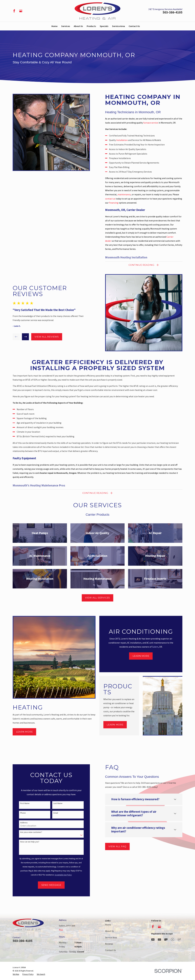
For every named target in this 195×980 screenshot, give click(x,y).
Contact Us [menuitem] (134, 26)
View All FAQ (113, 846)
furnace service (155, 123)
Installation (126, 140)
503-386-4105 (172, 12)
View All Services (97, 598)
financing (118, 203)
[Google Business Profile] (21, 11)
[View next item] (21, 337)
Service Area (111, 937)
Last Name (54, 803)
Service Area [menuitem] (118, 26)
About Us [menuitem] (78, 26)
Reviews (109, 944)
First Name (21, 803)
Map (61, 930)
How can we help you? (25, 842)
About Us (109, 931)
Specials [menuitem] (104, 26)
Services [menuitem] (66, 26)
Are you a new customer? (27, 832)
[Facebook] (14, 11)
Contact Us (110, 950)
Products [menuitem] (91, 26)
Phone (19, 813)
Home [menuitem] (54, 26)
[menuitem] (16, 974)
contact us (114, 199)
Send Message (47, 885)
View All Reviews (42, 337)
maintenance (128, 194)
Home (108, 925)
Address (20, 823)
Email (51, 813)
